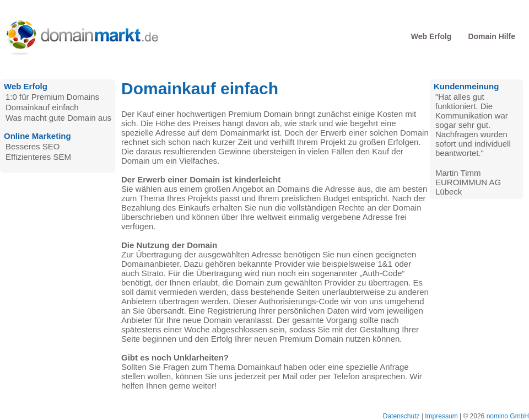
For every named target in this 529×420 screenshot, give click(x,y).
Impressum (441, 416)
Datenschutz (401, 416)
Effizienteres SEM (38, 157)
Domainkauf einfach (42, 107)
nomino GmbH (508, 416)
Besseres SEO (33, 146)
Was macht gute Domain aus (58, 118)
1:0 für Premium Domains (52, 97)
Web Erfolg (431, 36)
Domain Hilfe (492, 36)
